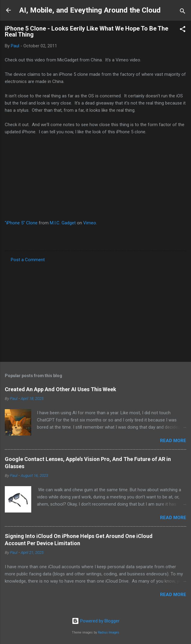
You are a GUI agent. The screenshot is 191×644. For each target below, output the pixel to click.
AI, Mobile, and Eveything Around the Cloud (90, 10)
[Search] (183, 12)
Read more (173, 441)
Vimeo (90, 223)
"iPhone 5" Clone (21, 223)
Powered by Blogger (96, 621)
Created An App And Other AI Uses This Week (61, 389)
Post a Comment (28, 260)
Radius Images (109, 632)
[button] (183, 30)
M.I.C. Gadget (63, 223)
